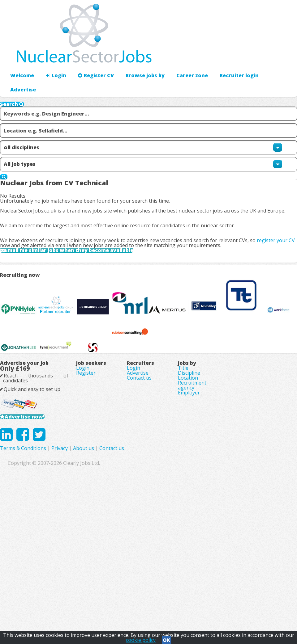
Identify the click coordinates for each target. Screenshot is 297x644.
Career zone (179, 57)
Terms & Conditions (110, 591)
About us (170, 591)
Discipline (189, 487)
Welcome (21, 57)
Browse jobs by (135, 57)
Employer (189, 521)
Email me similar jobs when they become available (85, 277)
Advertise (229, 57)
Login (52, 57)
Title (183, 478)
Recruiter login (269, 57)
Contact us (139, 495)
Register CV (90, 57)
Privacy (146, 591)
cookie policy (141, 638)
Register (86, 487)
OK (166, 638)
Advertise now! (34, 544)
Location (188, 495)
